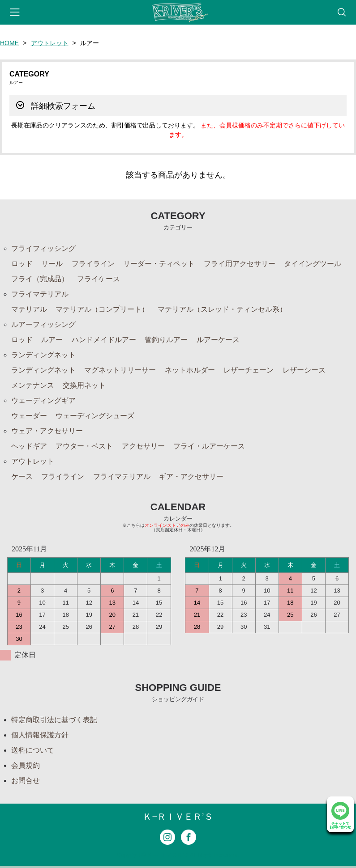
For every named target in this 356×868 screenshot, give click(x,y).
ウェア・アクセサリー (47, 431)
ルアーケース (218, 340)
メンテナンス (33, 385)
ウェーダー (29, 416)
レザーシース (304, 370)
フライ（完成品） (40, 279)
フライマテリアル (40, 294)
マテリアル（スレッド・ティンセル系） (222, 309)
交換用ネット (84, 385)
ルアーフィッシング (43, 324)
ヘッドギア (29, 446)
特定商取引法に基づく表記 (54, 720)
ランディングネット (43, 355)
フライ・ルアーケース (209, 446)
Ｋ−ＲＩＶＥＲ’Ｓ (178, 817)
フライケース (99, 279)
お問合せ (26, 781)
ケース (22, 476)
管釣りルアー (166, 340)
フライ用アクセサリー (240, 264)
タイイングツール (313, 264)
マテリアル (29, 309)
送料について (33, 750)
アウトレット (50, 43)
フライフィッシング (43, 248)
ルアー (52, 340)
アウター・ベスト (84, 446)
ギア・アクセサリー (191, 476)
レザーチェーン (249, 370)
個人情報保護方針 (40, 735)
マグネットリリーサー (120, 370)
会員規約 (26, 765)
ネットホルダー (190, 370)
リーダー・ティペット (159, 264)
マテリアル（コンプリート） (102, 309)
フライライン (93, 264)
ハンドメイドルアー (104, 340)
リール (52, 264)
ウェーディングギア (43, 400)
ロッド (22, 264)
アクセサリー (143, 446)
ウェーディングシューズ (95, 416)
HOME (9, 43)
